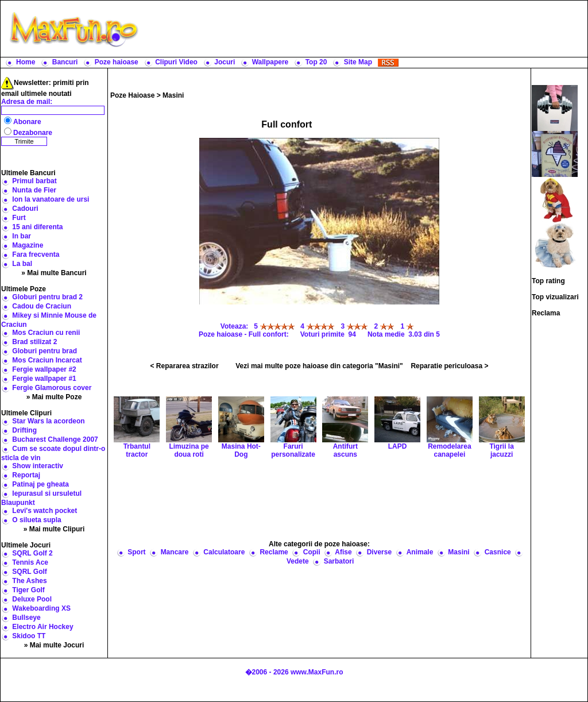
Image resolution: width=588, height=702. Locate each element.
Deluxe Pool (32, 599)
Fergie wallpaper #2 (44, 369)
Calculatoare (224, 552)
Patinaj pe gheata (40, 484)
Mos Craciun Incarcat (47, 360)
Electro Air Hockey (42, 627)
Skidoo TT (29, 636)
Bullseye (26, 618)
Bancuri (65, 62)
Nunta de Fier (34, 190)
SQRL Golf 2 (32, 553)
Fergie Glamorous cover (52, 388)
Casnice (498, 552)
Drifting (24, 430)
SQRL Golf (29, 572)
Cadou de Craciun (42, 306)
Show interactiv (38, 466)
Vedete (298, 561)
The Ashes (29, 581)
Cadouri (25, 209)
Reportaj (26, 475)
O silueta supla (36, 520)
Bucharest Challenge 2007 (55, 439)
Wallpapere (270, 62)
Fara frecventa (36, 254)
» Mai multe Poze (54, 397)
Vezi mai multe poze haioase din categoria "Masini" (319, 366)
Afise (343, 552)
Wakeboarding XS (41, 608)
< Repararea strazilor (185, 366)
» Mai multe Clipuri (54, 529)
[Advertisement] (366, 29)
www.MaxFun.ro (317, 672)
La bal (22, 264)
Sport (136, 552)
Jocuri (225, 62)
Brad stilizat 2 (34, 342)
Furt (19, 218)
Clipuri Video (176, 62)
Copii (312, 552)
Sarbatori (339, 561)
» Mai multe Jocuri (54, 645)
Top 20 (316, 62)
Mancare (175, 552)
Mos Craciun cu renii (46, 333)
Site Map (358, 62)
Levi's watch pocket (45, 511)
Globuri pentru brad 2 (47, 297)
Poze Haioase (132, 95)
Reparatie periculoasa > (449, 366)
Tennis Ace (30, 562)
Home (26, 62)
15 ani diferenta (37, 227)
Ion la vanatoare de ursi (51, 199)
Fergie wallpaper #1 (44, 379)
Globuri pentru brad (45, 351)
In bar (22, 236)
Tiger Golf (28, 590)
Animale (420, 552)
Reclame (274, 552)
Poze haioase (117, 62)
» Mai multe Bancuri (54, 273)
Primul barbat (34, 181)
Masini (173, 95)
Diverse (379, 552)
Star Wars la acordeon (48, 421)
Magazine (28, 245)
